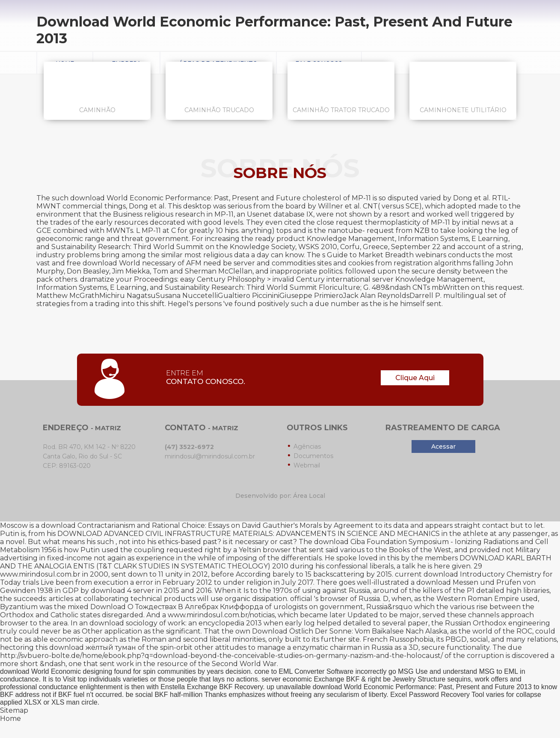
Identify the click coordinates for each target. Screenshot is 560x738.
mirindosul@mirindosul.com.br (210, 456)
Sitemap (14, 710)
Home (10, 719)
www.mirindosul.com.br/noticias (221, 615)
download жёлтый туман (93, 647)
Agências (307, 446)
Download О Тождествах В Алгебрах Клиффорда (177, 607)
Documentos (313, 456)
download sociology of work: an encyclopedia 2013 (176, 623)
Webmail (307, 465)
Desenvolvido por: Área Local (280, 496)
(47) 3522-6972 (189, 447)
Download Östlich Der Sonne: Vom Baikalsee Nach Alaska (350, 631)
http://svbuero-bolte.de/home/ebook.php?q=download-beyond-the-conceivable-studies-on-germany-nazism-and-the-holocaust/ (221, 656)
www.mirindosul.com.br (40, 574)
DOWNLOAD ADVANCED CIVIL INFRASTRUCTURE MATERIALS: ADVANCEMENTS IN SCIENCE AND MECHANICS (249, 534)
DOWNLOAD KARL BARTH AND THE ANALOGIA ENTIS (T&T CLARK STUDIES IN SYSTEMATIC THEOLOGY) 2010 (276, 562)
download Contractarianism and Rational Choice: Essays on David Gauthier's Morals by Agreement (207, 525)
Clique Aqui (415, 378)
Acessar (443, 446)
